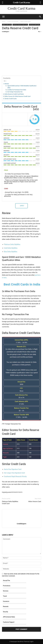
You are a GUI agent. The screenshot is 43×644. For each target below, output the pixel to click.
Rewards (6, 606)
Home (4, 21)
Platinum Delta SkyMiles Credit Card (10, 503)
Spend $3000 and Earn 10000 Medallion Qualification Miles (22, 87)
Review (7, 84)
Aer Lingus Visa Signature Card (14, 473)
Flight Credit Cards (26, 21)
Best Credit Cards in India (22, 284)
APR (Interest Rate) (9, 617)
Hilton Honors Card (35, 501)
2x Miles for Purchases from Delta (17, 90)
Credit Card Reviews (13, 21)
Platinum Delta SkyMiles (12, 244)
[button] (3, 17)
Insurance (6, 601)
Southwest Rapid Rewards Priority (15, 476)
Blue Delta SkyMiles (11, 252)
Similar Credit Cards (11, 99)
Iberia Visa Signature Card (13, 469)
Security (5, 612)
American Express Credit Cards (20, 25)
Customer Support (9, 622)
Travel (5, 596)
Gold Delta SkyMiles (11, 248)
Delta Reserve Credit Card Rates (14, 94)
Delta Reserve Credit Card (20, 28)
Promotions (7, 586)
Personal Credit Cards (34, 25)
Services (6, 591)
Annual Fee (6, 580)
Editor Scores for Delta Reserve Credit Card (17, 96)
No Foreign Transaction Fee (15, 92)
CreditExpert (5, 32)
